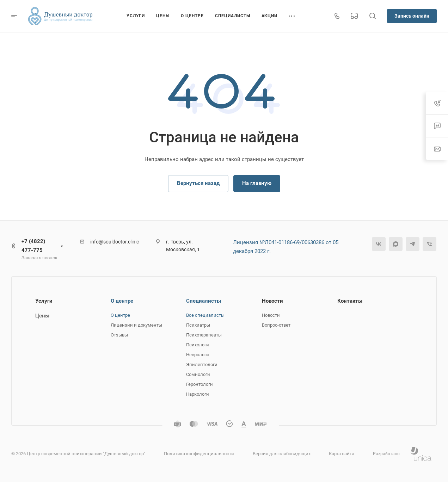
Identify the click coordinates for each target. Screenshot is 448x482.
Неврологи (198, 355)
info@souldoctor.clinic (115, 242)
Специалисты (204, 301)
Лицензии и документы (136, 325)
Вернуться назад (198, 183)
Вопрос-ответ (276, 325)
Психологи (198, 345)
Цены (42, 316)
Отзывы (119, 335)
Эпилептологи (202, 364)
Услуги (44, 301)
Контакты (350, 301)
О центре (122, 301)
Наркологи (198, 394)
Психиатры (198, 325)
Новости (272, 301)
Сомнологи (198, 374)
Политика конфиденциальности (199, 454)
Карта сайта (342, 454)
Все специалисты (205, 315)
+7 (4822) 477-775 (33, 246)
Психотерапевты (204, 335)
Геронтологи (200, 384)
